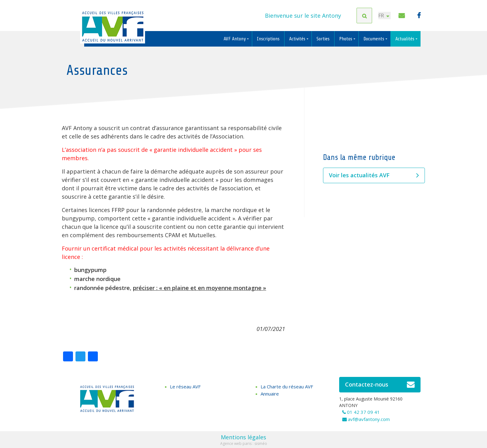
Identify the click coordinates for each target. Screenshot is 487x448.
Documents (374, 39)
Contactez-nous (380, 385)
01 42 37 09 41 (363, 412)
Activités (298, 39)
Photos (346, 39)
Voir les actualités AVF (374, 175)
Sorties (323, 39)
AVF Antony (235, 39)
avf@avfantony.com (369, 419)
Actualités (405, 39)
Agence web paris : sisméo (244, 443)
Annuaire (270, 394)
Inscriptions (268, 39)
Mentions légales (243, 437)
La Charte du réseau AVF (287, 387)
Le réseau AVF (185, 387)
